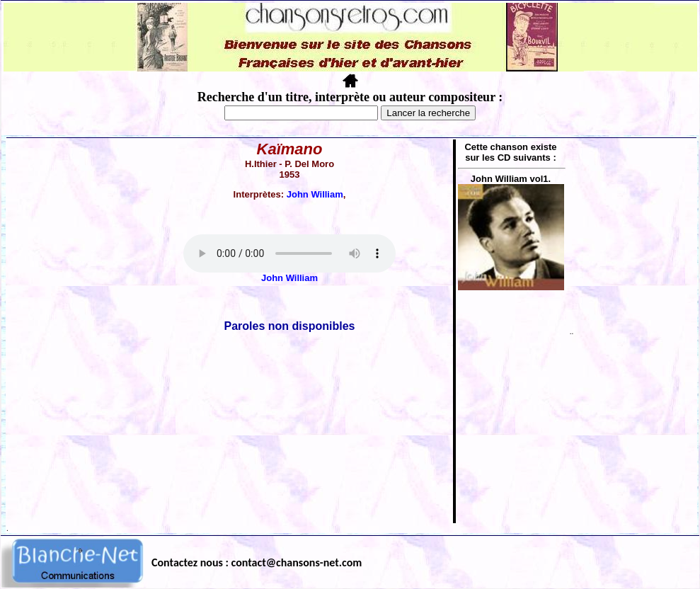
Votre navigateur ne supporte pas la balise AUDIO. (289, 253)
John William (315, 194)
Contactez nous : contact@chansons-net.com (257, 562)
